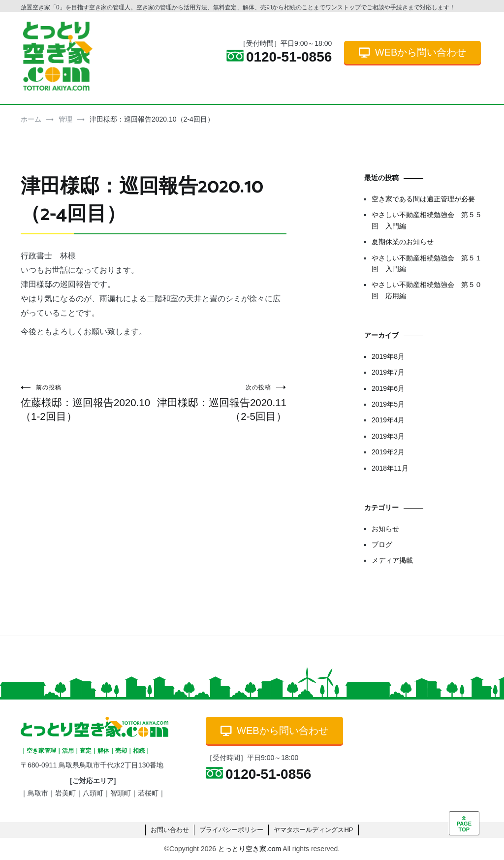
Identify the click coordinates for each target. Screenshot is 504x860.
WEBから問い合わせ (413, 52)
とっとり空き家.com (250, 849)
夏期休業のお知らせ (403, 242)
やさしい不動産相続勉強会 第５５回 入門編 (427, 220)
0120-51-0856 (279, 57)
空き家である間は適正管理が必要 (423, 199)
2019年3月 (388, 436)
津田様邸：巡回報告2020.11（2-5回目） (220, 403)
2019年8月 (388, 356)
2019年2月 (388, 452)
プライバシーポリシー (231, 830)
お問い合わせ (170, 830)
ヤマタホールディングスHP (313, 830)
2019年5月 (388, 404)
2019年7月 (388, 372)
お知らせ (385, 529)
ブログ (382, 544)
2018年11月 (390, 468)
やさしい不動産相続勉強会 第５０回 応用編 (427, 290)
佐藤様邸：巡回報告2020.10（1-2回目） (87, 403)
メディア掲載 (392, 560)
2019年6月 (388, 388)
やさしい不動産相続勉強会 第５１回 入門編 (427, 263)
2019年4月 (388, 420)
